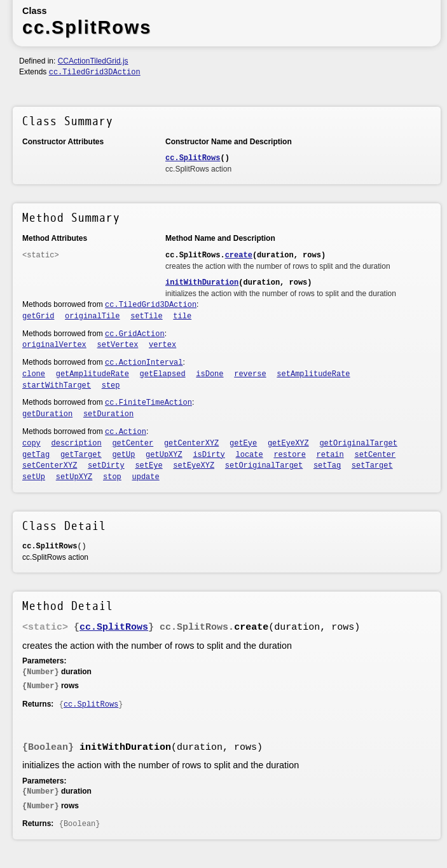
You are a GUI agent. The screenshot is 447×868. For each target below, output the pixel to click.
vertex (162, 345)
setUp (34, 477)
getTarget (81, 455)
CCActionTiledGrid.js (93, 61)
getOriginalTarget (358, 444)
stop (112, 477)
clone (34, 374)
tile (182, 316)
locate (250, 455)
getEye (243, 444)
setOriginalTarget (264, 466)
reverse (250, 374)
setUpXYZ (74, 477)
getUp (123, 455)
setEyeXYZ (194, 466)
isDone (210, 374)
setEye (148, 466)
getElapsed (163, 374)
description (77, 444)
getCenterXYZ (191, 444)
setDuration (108, 414)
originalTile (92, 316)
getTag (36, 455)
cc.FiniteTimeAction (148, 403)
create (239, 255)
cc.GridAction (135, 334)
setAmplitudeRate (313, 374)
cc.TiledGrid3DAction (95, 72)
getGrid (38, 316)
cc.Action (126, 432)
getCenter (133, 444)
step (111, 386)
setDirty (106, 466)
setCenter (375, 455)
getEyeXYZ (288, 444)
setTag (327, 466)
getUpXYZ (164, 455)
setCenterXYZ (50, 466)
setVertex (118, 345)
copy (31, 444)
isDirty (209, 455)
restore (289, 455)
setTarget (372, 466)
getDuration (47, 414)
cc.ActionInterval (144, 363)
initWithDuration (202, 283)
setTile (146, 316)
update (146, 477)
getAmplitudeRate (93, 374)
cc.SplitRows (193, 158)
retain (330, 455)
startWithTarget (57, 386)
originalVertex (54, 345)
